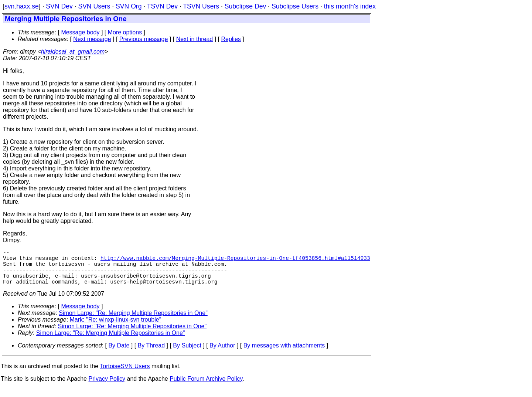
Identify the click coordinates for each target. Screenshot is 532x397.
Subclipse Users (295, 6)
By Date (119, 354)
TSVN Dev (162, 6)
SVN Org (129, 6)
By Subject (187, 354)
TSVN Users (201, 6)
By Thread (151, 354)
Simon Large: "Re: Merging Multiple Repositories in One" (133, 322)
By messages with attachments (284, 354)
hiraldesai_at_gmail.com (73, 52)
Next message (92, 39)
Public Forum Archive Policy (206, 388)
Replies (231, 39)
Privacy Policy (107, 388)
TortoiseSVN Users (125, 375)
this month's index (350, 6)
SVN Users (94, 6)
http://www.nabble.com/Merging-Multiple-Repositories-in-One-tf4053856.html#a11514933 (235, 261)
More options (125, 32)
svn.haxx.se (22, 6)
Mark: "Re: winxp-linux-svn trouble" (116, 328)
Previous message (144, 39)
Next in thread (195, 39)
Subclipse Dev (245, 6)
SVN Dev (59, 6)
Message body (80, 32)
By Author (222, 354)
